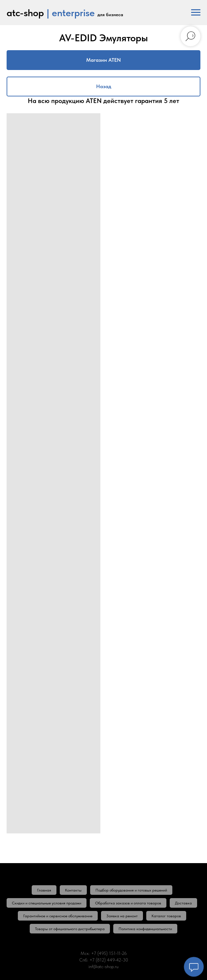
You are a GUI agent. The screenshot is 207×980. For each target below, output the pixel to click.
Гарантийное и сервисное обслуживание (58, 916)
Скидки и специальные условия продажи (47, 903)
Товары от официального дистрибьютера (70, 929)
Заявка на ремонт (122, 916)
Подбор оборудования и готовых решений (131, 890)
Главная (44, 890)
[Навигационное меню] (196, 13)
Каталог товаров (166, 916)
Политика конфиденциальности (145, 929)
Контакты (73, 890)
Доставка (183, 903)
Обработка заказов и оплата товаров (128, 903)
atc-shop (25, 13)
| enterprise (71, 13)
